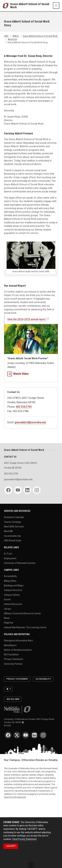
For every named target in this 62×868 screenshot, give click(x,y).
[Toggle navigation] (56, 6)
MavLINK (8, 531)
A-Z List (8, 554)
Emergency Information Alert (18, 641)
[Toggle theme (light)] (8, 689)
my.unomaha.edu (12, 536)
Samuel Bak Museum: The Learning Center (25, 627)
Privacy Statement (13, 659)
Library (8, 609)
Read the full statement (15, 797)
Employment (10, 558)
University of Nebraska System (20, 563)
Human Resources (13, 604)
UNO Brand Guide (13, 540)
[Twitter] (17, 735)
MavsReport (10, 645)
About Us (12, 39)
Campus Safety (12, 595)
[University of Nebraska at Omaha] (6, 6)
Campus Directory (13, 590)
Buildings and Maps (14, 586)
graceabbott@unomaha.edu (30, 422)
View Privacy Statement (24, 839)
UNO (6, 36)
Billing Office (10, 581)
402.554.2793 (24, 407)
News (7, 618)
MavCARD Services (14, 527)
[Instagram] (37, 490)
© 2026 (8, 726)
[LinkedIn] (27, 490)
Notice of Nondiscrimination (18, 650)
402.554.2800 (13, 699)
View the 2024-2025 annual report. (27, 319)
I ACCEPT (11, 846)
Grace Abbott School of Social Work (30, 6)
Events (7, 599)
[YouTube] (18, 490)
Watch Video (18, 374)
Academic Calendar (14, 517)
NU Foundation (11, 654)
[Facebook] (8, 490)
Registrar (9, 623)
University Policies (13, 664)
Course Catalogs (12, 522)
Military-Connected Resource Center (22, 613)
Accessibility (10, 576)
